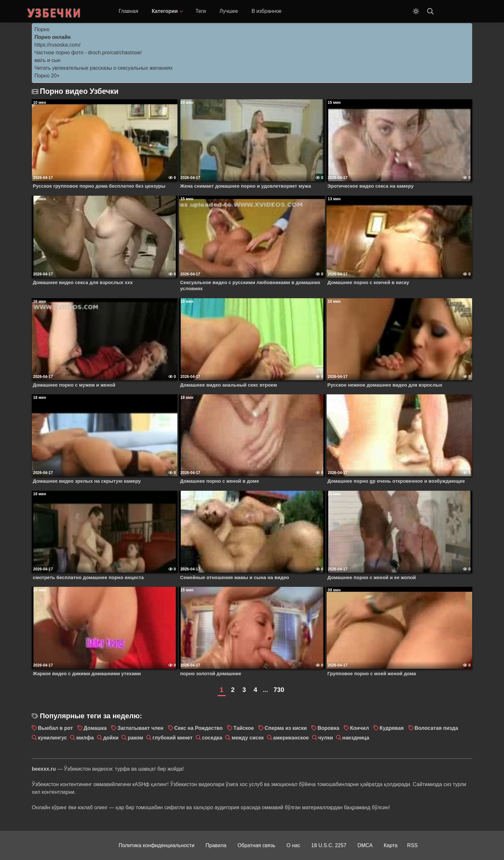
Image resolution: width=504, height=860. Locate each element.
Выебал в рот (55, 728)
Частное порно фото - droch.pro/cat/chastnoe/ (88, 53)
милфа (85, 738)
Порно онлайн (53, 37)
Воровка (328, 728)
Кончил (360, 728)
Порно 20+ (47, 76)
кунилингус (52, 738)
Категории (165, 11)
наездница (356, 738)
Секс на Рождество (198, 728)
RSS (413, 845)
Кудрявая (392, 728)
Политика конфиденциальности (157, 845)
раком (135, 738)
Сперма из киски (286, 728)
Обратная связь (256, 845)
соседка (212, 738)
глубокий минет (172, 738)
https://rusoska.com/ (57, 45)
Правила (216, 845)
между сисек (248, 738)
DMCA (365, 845)
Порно (42, 29)
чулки (326, 738)
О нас (293, 845)
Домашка (95, 728)
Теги (201, 11)
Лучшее (229, 11)
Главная (128, 11)
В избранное (266, 11)
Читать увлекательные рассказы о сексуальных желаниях (104, 68)
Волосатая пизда (436, 728)
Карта (391, 845)
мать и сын (47, 60)
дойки (111, 738)
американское (291, 738)
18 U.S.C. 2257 (329, 845)
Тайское (243, 728)
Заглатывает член (140, 728)
